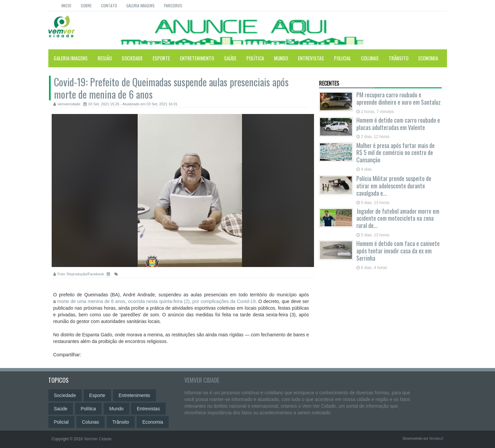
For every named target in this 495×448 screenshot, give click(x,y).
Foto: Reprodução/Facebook (79, 274)
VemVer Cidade (202, 380)
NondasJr (436, 438)
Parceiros (173, 5)
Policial (342, 58)
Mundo (281, 58)
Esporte (161, 58)
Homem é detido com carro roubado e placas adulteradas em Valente (398, 124)
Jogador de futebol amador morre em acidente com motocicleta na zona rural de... (398, 218)
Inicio (66, 5)
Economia (428, 58)
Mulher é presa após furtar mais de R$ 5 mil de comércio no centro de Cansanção (395, 153)
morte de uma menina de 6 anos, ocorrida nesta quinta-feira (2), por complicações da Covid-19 (156, 301)
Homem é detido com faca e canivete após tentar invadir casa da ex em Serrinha (398, 251)
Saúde (230, 58)
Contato (109, 5)
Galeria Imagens (140, 5)
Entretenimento (197, 58)
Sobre (86, 5)
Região (105, 58)
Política (255, 58)
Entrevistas (311, 58)
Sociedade (132, 58)
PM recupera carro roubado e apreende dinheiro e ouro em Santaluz (398, 98)
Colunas (370, 58)
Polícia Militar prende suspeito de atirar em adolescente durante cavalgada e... (394, 186)
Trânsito (398, 58)
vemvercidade (67, 104)
